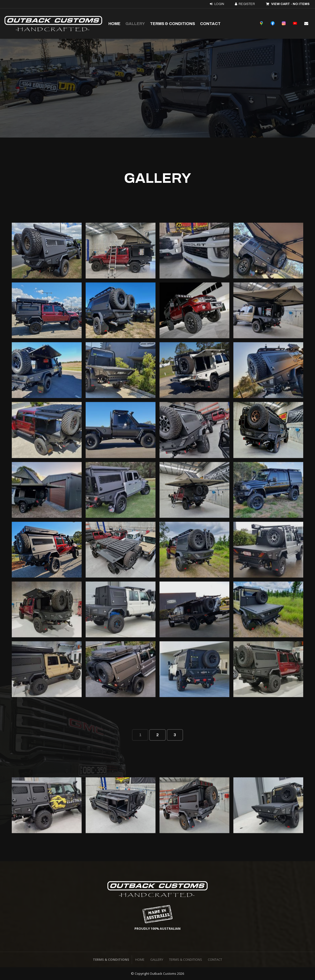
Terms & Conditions (173, 24)
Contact (210, 24)
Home (114, 24)
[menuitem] (140, 960)
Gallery (135, 24)
